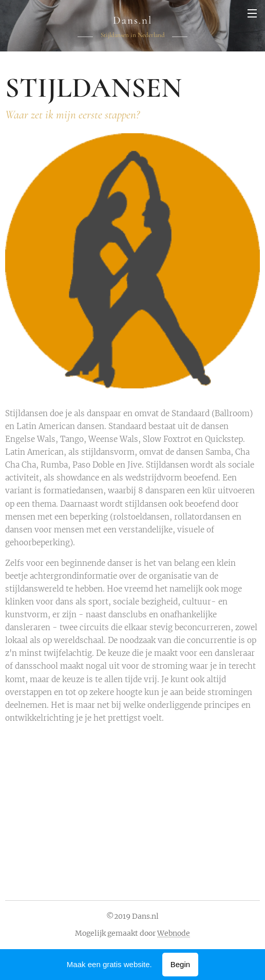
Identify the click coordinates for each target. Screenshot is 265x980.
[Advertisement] (135, 804)
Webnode (174, 933)
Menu (252, 13)
